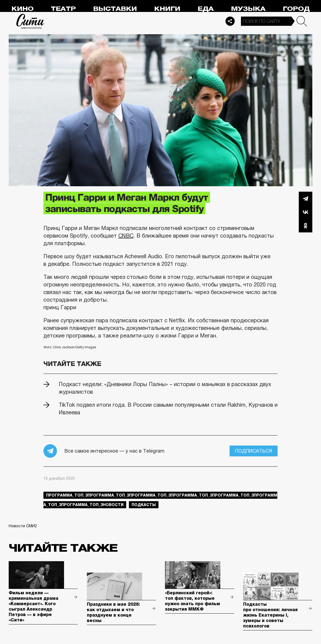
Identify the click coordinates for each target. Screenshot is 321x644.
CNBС (126, 236)
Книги (167, 9)
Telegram (306, 198)
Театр (63, 9)
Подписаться (254, 451)
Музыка (248, 9)
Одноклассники (306, 226)
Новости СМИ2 (23, 526)
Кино (22, 9)
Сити (30, 21)
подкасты (144, 505)
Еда (206, 9)
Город (296, 9)
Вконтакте (306, 212)
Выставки (115, 9)
